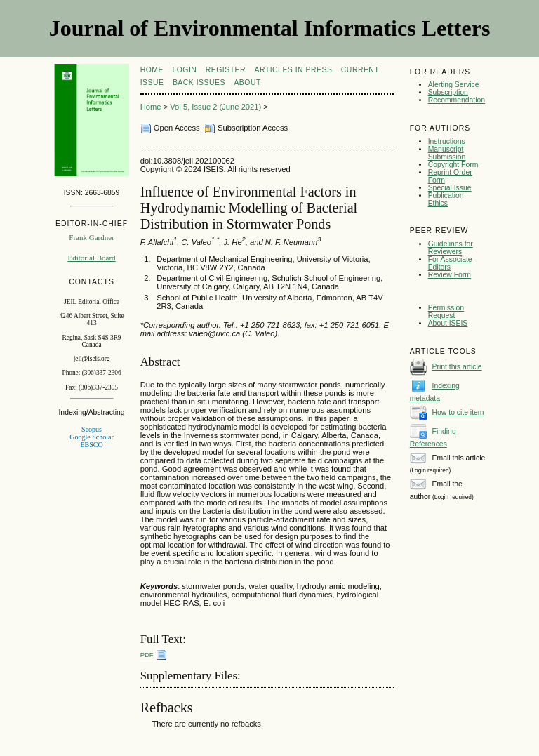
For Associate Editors (450, 263)
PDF (147, 655)
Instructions (447, 141)
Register (226, 70)
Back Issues (199, 82)
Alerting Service (454, 85)
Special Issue (450, 188)
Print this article (457, 367)
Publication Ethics (446, 199)
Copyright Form (453, 165)
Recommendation (457, 100)
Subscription (448, 92)
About (247, 82)
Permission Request (446, 312)
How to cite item (458, 412)
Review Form (450, 275)
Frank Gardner (91, 237)
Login (184, 70)
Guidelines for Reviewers (451, 248)
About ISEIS (448, 323)
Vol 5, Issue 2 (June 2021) (215, 107)
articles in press (294, 70)
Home (152, 70)
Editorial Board (91, 258)
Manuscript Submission (447, 153)
